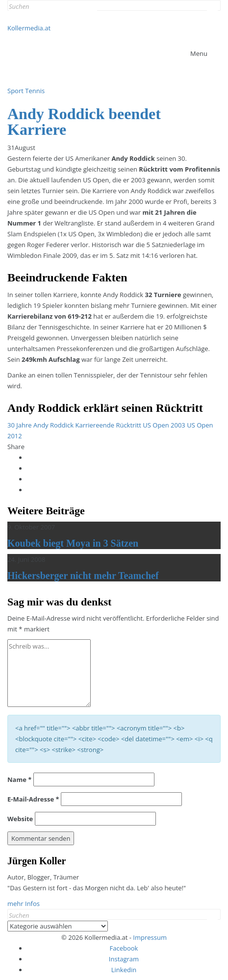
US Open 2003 (164, 425)
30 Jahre (20, 425)
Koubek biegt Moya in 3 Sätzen (73, 543)
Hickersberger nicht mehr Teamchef (83, 576)
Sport (15, 91)
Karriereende (95, 425)
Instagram (124, 959)
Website (20, 819)
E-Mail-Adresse (33, 799)
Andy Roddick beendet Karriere (84, 122)
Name (19, 779)
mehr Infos (24, 904)
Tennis (35, 91)
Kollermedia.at (29, 28)
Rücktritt (128, 425)
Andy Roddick (53, 425)
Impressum (150, 937)
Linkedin (124, 970)
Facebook (124, 948)
